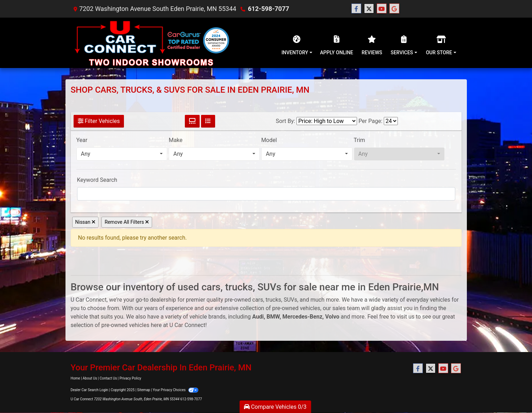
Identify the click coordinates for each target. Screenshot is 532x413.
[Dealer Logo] (151, 43)
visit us (406, 317)
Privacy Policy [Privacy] (131, 378)
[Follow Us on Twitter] (369, 9)
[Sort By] (327, 121)
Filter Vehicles (99, 121)
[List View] (208, 121)
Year (82, 140)
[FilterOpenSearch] (266, 194)
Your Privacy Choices (176, 390)
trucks (273, 300)
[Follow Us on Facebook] (356, 9)
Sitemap (144, 390)
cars (258, 300)
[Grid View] (192, 121)
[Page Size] (391, 121)
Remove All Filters (127, 222)
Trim (359, 140)
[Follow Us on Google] (394, 9)
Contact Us (108, 378)
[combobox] (122, 154)
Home (76, 378)
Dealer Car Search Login (90, 390)
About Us (90, 378)
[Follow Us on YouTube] (382, 9)
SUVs (290, 300)
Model (269, 140)
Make (176, 140)
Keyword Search (97, 180)
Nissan (86, 222)
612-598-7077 (268, 9)
